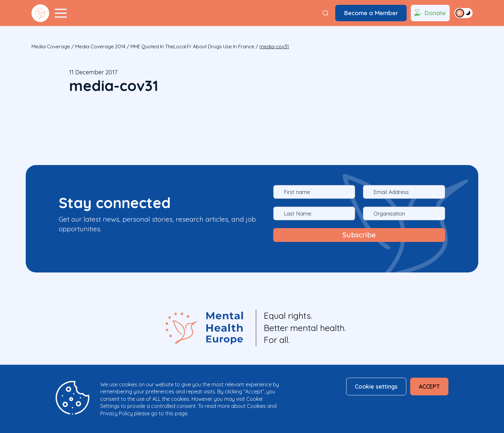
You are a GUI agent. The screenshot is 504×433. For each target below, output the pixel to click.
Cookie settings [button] (376, 386)
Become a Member (371, 13)
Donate (429, 13)
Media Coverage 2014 (100, 46)
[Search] (326, 13)
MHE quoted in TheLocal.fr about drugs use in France (192, 46)
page (181, 413)
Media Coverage (51, 46)
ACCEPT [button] (429, 386)
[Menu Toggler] (61, 13)
